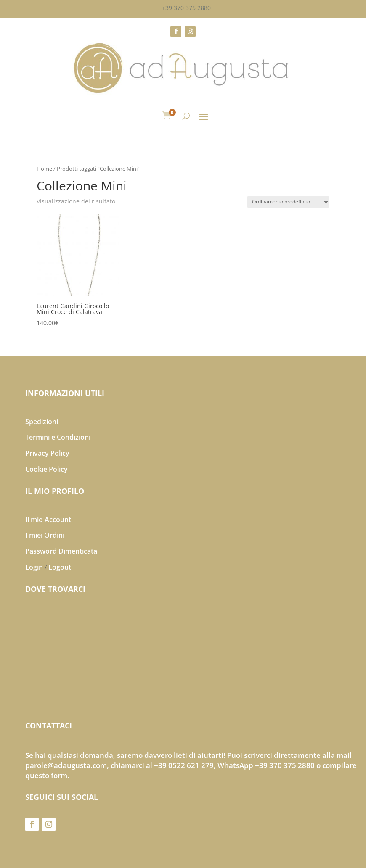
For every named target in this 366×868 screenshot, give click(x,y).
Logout (60, 567)
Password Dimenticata (61, 551)
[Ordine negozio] (288, 202)
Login (34, 567)
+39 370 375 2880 (186, 8)
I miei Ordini (45, 535)
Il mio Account (48, 520)
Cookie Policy (46, 469)
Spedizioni (42, 422)
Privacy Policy (47, 453)
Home (44, 169)
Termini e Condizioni (58, 437)
